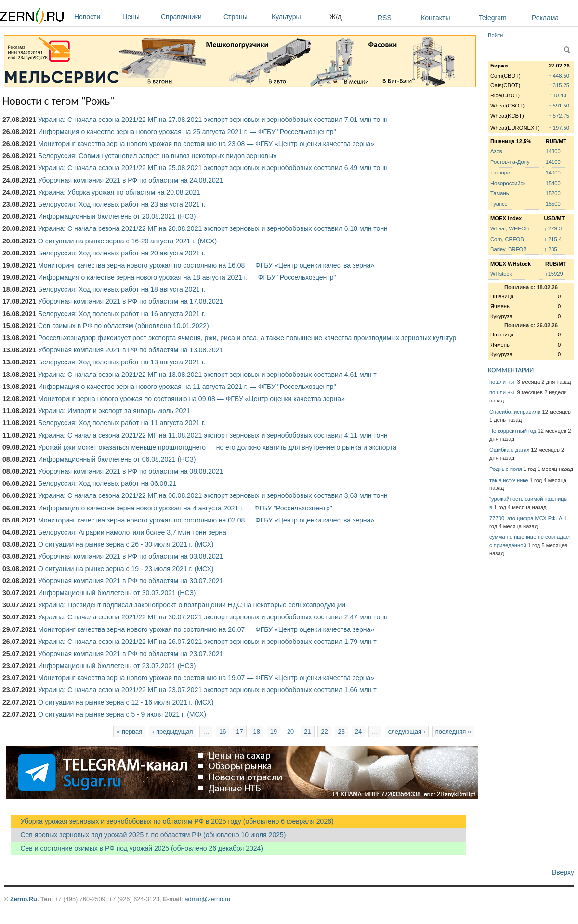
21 (307, 731)
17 (239, 731)
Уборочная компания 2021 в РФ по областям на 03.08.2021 (131, 556)
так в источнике (509, 480)
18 (257, 731)
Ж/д (335, 17)
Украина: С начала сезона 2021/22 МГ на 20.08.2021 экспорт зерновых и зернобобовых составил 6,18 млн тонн (213, 228)
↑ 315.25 (559, 85)
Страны (245, 17)
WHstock (501, 274)
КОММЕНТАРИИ (511, 370)
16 (223, 731)
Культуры (298, 17)
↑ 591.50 (559, 106)
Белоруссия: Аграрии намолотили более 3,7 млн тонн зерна (132, 532)
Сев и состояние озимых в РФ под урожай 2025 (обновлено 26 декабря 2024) (137, 848)
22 (324, 731)
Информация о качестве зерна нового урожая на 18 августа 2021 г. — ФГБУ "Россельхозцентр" (187, 277)
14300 (553, 151)
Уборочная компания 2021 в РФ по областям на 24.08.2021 (131, 180)
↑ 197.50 (559, 128)
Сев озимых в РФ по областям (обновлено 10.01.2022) (124, 326)
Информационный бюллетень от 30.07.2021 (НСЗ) (117, 593)
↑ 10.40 (558, 95)
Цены (139, 17)
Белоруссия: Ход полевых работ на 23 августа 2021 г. (122, 204)
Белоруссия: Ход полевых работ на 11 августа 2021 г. (122, 423)
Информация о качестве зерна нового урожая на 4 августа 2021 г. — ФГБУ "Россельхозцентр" (185, 508)
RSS (385, 18)
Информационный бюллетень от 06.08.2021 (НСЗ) (117, 459)
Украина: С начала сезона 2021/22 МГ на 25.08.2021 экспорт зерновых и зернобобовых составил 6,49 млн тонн (213, 168)
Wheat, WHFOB (510, 228)
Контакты (435, 18)
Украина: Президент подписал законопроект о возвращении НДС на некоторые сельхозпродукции (192, 605)
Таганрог (501, 173)
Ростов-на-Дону (510, 162)
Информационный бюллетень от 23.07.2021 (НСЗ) (117, 666)
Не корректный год (513, 431)
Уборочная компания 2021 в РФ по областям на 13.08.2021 (131, 350)
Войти (495, 35)
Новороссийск (508, 183)
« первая (129, 731)
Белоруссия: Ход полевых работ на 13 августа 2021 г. (122, 362)
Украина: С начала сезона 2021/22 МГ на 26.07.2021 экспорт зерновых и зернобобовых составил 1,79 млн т (207, 642)
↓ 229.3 (553, 228)
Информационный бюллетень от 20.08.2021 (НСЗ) (117, 216)
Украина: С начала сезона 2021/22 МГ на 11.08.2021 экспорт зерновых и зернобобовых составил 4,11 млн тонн (213, 435)
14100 (553, 162)
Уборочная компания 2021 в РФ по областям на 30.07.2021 (131, 581)
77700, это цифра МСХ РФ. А (526, 518)
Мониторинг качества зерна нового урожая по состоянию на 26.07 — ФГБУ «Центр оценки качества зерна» (206, 629)
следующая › (407, 731)
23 (342, 731)
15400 (553, 183)
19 (274, 731)
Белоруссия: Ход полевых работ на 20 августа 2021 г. (122, 253)
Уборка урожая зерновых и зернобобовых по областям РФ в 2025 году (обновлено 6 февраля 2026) (172, 821)
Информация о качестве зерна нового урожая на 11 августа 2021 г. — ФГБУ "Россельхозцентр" (187, 387)
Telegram (493, 18)
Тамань (499, 193)
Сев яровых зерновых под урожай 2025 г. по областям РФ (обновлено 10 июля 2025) (148, 835)
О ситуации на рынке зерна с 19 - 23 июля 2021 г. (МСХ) (126, 569)
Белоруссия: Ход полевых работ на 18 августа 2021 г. (122, 289)
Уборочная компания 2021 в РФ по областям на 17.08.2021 (131, 301)
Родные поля (506, 469)
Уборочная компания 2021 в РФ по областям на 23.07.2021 (131, 654)
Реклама (545, 18)
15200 (553, 193)
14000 (553, 173)
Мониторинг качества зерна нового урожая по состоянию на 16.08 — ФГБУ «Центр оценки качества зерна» (206, 265)
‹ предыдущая (172, 731)
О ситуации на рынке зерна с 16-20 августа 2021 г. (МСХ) (127, 241)
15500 (553, 204)
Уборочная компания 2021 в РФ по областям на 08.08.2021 (131, 471)
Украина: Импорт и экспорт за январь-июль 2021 (114, 411)
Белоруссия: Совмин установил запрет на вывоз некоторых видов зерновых (157, 156)
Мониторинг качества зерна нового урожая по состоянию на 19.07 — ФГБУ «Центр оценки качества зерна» (206, 678)
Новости (96, 17)
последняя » (453, 731)
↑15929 (554, 274)
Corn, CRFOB (507, 239)
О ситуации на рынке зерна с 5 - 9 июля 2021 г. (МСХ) (122, 714)
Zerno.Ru (24, 899)
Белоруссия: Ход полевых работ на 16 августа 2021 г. (122, 314)
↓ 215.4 (553, 239)
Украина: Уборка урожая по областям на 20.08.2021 (119, 192)
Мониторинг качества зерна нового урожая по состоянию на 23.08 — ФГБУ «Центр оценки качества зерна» (206, 144)
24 (358, 731)
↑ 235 (550, 249)
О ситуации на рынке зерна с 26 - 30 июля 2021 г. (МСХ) (126, 544)
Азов (496, 151)
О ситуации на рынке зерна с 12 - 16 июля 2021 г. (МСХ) (126, 702)
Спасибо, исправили (515, 412)
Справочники (190, 17)
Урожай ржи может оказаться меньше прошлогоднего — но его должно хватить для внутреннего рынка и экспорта (217, 447)
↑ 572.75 (559, 116)
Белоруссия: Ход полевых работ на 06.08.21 (107, 483)
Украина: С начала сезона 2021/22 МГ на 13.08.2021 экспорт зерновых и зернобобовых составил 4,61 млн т (207, 375)
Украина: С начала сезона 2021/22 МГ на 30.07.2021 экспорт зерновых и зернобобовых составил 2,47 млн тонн (213, 617)
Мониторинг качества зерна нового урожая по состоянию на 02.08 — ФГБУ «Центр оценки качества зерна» (206, 520)
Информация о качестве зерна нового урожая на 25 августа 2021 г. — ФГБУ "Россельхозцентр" (187, 132)
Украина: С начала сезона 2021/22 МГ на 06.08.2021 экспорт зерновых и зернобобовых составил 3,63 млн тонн (213, 495)
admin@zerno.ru (208, 899)
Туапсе (499, 204)
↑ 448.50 (559, 76)
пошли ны (502, 382)
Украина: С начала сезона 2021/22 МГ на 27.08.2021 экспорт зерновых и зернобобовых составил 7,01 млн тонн (213, 120)
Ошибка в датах (509, 450)
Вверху (563, 872)
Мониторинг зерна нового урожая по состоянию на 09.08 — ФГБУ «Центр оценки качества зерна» (191, 399)
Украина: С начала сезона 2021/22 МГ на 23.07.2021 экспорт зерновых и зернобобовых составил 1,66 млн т (207, 690)
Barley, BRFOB (509, 249)
